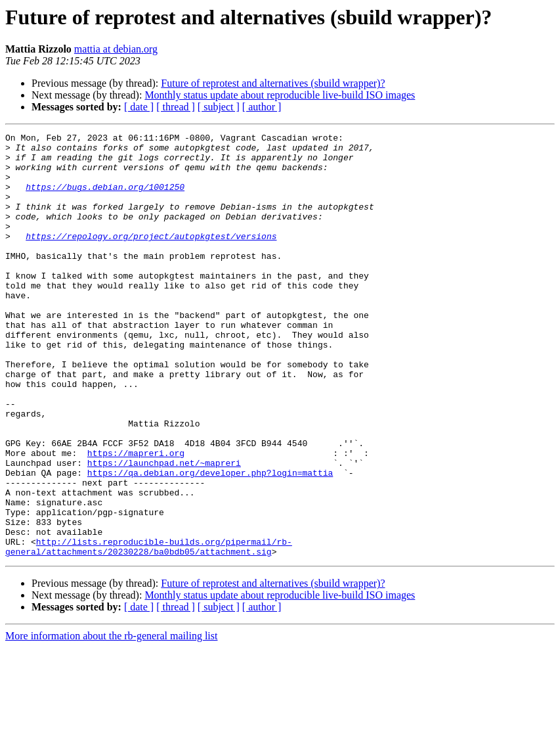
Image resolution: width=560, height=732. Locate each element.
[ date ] (139, 107)
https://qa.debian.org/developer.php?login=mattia (210, 541)
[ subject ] (219, 107)
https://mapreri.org (136, 518)
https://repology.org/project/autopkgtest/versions (151, 258)
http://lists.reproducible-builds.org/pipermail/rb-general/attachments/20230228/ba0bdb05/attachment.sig (149, 630)
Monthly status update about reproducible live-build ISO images (280, 95)
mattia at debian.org (116, 49)
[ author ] (262, 107)
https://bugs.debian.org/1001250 (105, 198)
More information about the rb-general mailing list (111, 721)
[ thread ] (176, 107)
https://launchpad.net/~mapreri (164, 530)
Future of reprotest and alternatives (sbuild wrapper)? (273, 83)
